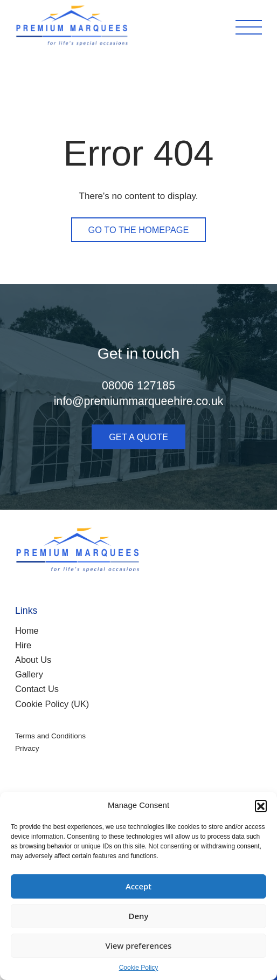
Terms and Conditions (50, 736)
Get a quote (138, 437)
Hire (23, 645)
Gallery (29, 674)
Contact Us (37, 689)
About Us (33, 660)
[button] (261, 806)
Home (27, 631)
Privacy (27, 748)
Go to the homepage (139, 230)
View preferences (139, 945)
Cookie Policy (139, 968)
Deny (139, 916)
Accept (138, 886)
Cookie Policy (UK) (52, 704)
